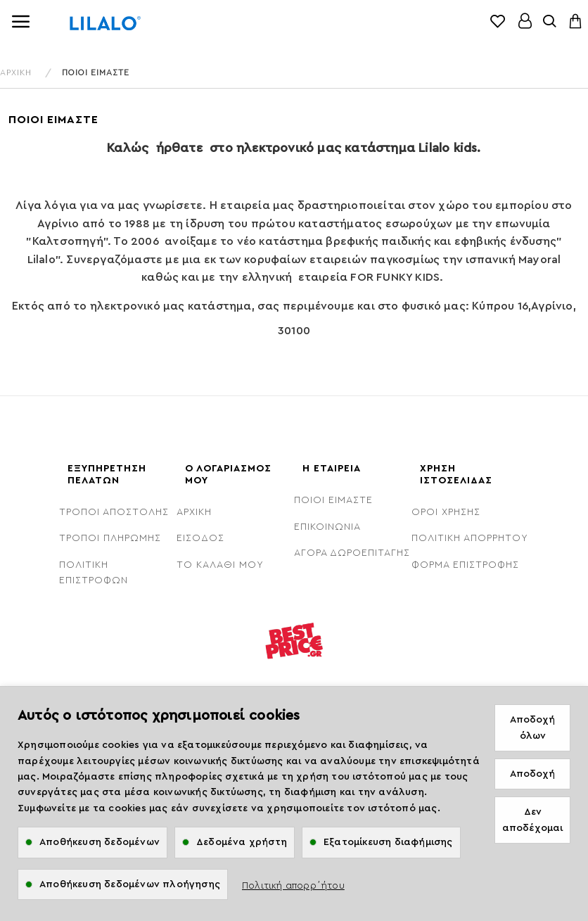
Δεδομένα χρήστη (242, 842)
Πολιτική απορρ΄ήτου (293, 886)
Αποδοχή (532, 774)
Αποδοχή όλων (532, 728)
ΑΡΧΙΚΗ (16, 72)
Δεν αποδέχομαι (532, 820)
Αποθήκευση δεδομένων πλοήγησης (130, 884)
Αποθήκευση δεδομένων (100, 842)
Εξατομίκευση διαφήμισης (388, 842)
